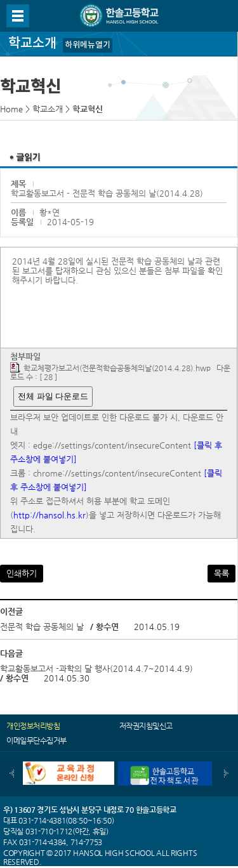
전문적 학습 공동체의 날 (42, 627)
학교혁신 (88, 109)
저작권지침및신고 (146, 726)
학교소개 (48, 109)
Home (11, 109)
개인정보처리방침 (33, 726)
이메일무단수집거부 (36, 740)
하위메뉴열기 (88, 45)
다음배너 (226, 773)
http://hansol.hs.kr (50, 515)
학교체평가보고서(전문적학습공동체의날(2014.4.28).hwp (117, 368)
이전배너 (12, 773)
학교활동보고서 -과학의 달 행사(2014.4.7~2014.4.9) (96, 668)
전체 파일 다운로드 (53, 396)
